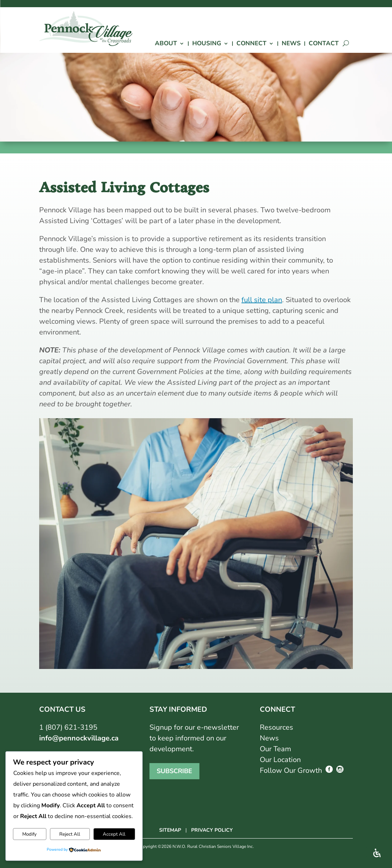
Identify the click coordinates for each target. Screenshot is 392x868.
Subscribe (174, 771)
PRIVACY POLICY (212, 830)
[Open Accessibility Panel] (377, 853)
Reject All (70, 834)
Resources (276, 727)
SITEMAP (170, 830)
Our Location (280, 760)
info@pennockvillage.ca (79, 738)
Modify (29, 834)
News (269, 738)
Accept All (114, 834)
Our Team (275, 749)
